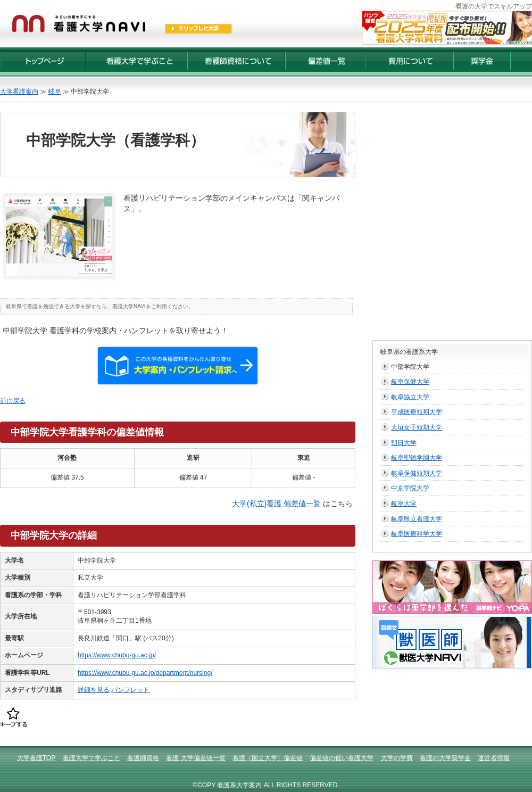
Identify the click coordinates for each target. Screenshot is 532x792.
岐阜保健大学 (410, 382)
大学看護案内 (19, 92)
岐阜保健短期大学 (417, 473)
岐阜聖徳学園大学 (417, 458)
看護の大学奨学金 (445, 758)
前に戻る (13, 401)
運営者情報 (494, 758)
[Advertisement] (110, 222)
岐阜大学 (404, 504)
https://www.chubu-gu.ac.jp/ (117, 655)
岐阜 (55, 92)
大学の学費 (397, 758)
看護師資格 (143, 758)
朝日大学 (404, 443)
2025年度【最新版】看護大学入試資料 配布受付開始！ (447, 28)
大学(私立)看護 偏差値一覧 (276, 504)
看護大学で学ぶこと (92, 758)
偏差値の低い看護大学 (342, 758)
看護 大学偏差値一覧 (196, 758)
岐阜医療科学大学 (417, 534)
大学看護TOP (36, 758)
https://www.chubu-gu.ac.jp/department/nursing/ (145, 673)
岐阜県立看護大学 (417, 519)
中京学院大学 (410, 488)
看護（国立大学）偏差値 (268, 758)
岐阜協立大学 (410, 397)
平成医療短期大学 (417, 412)
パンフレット (130, 690)
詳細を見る (94, 690)
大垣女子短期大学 (417, 427)
